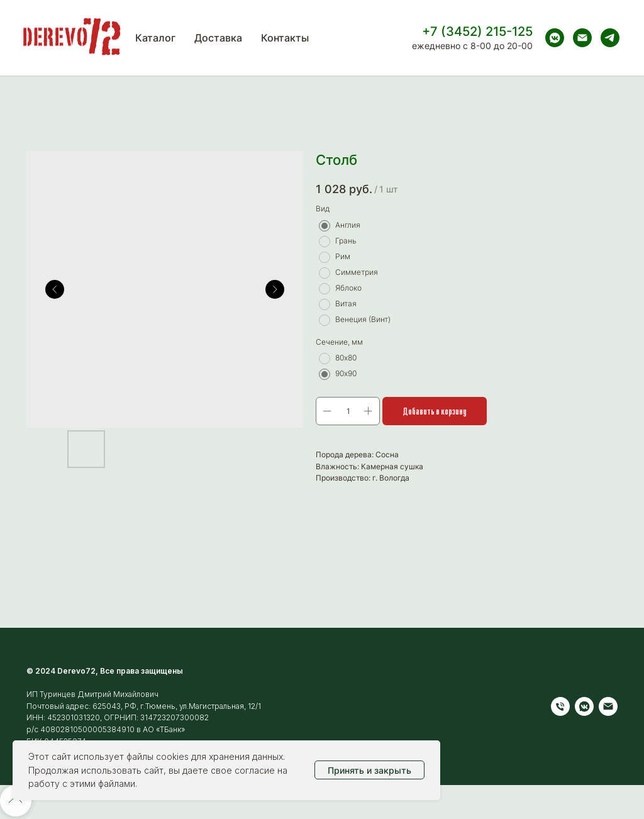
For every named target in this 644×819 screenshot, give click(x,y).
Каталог (155, 38)
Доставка (218, 38)
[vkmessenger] (555, 38)
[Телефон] (560, 706)
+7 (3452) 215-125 (477, 31)
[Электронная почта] (582, 38)
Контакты (285, 38)
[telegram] (610, 38)
